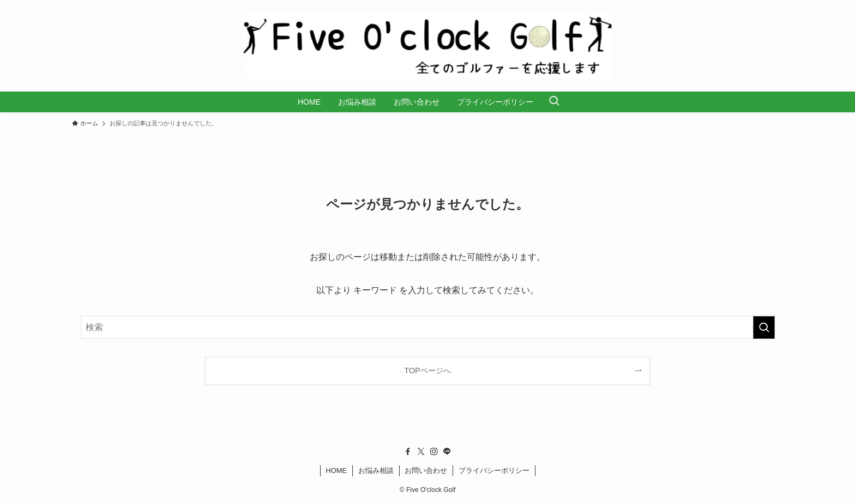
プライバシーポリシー (494, 470)
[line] (447, 452)
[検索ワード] (428, 327)
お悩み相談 (376, 470)
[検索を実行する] (764, 327)
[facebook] (408, 452)
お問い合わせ (426, 470)
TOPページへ (427, 371)
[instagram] (434, 452)
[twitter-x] (421, 452)
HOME (336, 470)
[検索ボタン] (554, 102)
